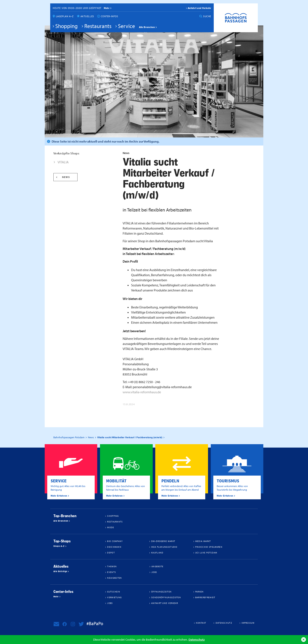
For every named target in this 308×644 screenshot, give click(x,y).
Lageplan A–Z (65, 16)
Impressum (248, 623)
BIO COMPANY (115, 541)
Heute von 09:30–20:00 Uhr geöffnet (77, 8)
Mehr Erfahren (59, 496)
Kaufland (157, 553)
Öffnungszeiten (161, 592)
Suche (207, 16)
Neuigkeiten (114, 578)
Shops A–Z (59, 546)
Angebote (157, 566)
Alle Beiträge (60, 571)
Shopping (67, 26)
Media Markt (203, 541)
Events (112, 572)
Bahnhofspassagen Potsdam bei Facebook (65, 624)
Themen (112, 566)
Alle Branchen (147, 27)
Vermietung (114, 597)
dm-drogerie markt (163, 541)
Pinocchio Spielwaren (209, 547)
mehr (107, 8)
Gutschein (114, 592)
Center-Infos (109, 16)
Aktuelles (87, 16)
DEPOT (111, 553)
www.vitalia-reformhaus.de (142, 392)
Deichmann (114, 547)
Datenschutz (197, 639)
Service (126, 26)
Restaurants (98, 26)
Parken (200, 592)
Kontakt (201, 623)
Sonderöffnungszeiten (166, 597)
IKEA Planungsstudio (164, 547)
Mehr (56, 597)
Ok (304, 640)
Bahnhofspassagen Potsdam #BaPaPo (236, 18)
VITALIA (63, 162)
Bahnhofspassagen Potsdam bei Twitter (81, 624)
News (66, 177)
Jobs (154, 572)
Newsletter (56, 624)
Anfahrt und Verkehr (199, 8)
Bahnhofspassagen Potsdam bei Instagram (73, 624)
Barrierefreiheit (205, 597)
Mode (111, 527)
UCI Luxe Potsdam (206, 553)
